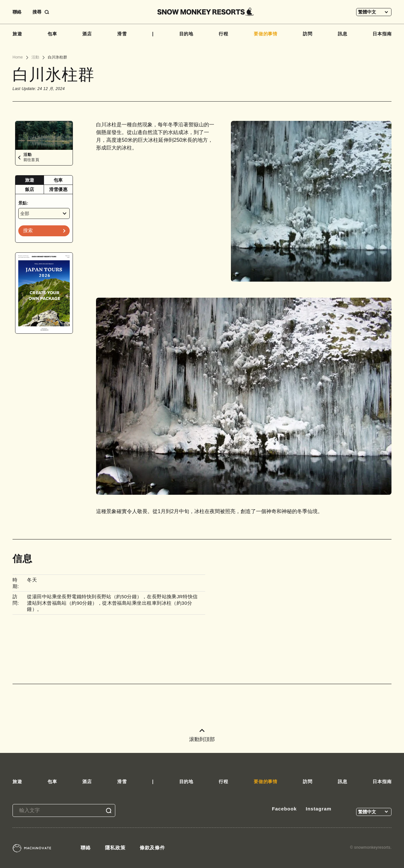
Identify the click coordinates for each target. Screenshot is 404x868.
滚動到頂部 (202, 735)
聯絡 (17, 12)
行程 (224, 34)
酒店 (87, 34)
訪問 (308, 34)
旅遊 (17, 34)
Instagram (319, 809)
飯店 (30, 189)
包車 (52, 34)
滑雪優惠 (58, 189)
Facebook (284, 809)
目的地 (186, 34)
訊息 (343, 34)
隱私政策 (115, 848)
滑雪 (122, 34)
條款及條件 (153, 848)
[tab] (30, 180)
